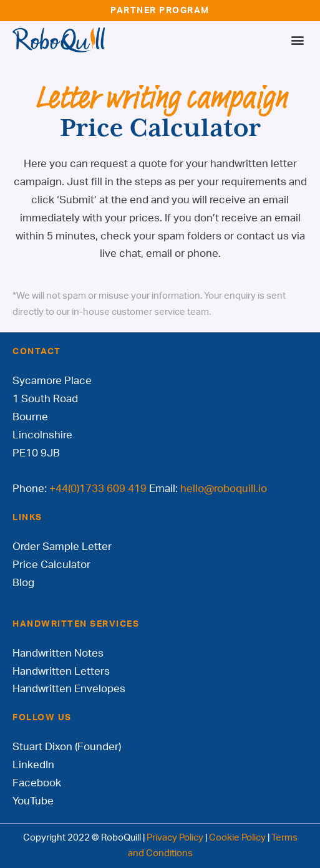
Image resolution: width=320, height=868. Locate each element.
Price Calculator (51, 565)
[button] (297, 40)
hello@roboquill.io (224, 489)
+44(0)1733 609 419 (98, 489)
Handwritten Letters (61, 671)
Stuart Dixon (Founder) (67, 747)
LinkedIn (33, 765)
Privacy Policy (175, 838)
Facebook (37, 783)
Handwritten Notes (58, 653)
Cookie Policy (237, 838)
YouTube (33, 801)
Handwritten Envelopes (69, 689)
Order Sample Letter (62, 547)
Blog (23, 583)
